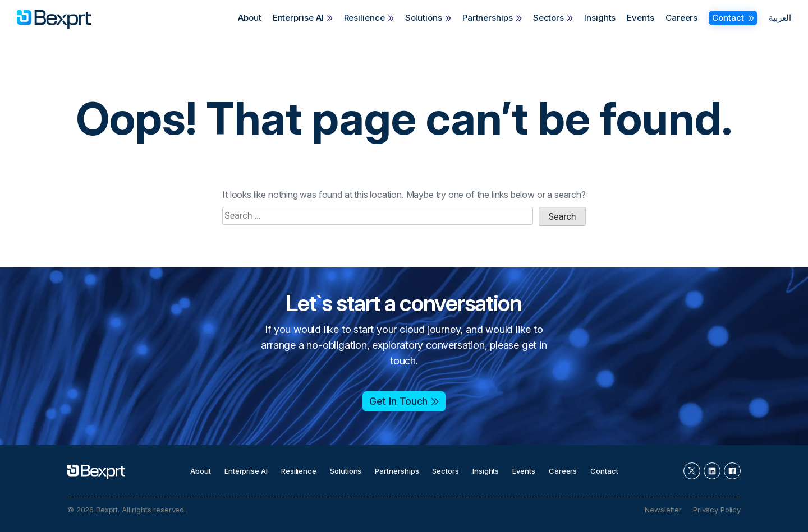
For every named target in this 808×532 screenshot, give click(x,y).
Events (640, 18)
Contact (728, 18)
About (250, 18)
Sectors (548, 18)
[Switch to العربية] (777, 18)
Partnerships (488, 18)
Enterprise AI (298, 18)
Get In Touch (399, 401)
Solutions (424, 18)
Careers (681, 18)
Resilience (364, 18)
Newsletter (663, 510)
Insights (600, 18)
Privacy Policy (717, 510)
